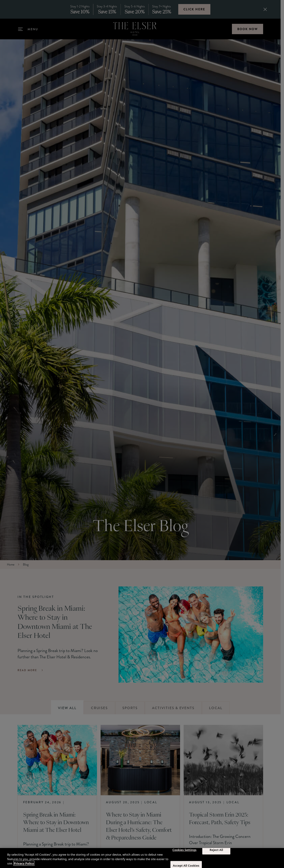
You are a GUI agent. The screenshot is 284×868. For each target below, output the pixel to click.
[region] (142, 858)
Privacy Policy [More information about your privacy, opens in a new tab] (24, 863)
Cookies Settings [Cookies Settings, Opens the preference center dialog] (184, 850)
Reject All (216, 850)
